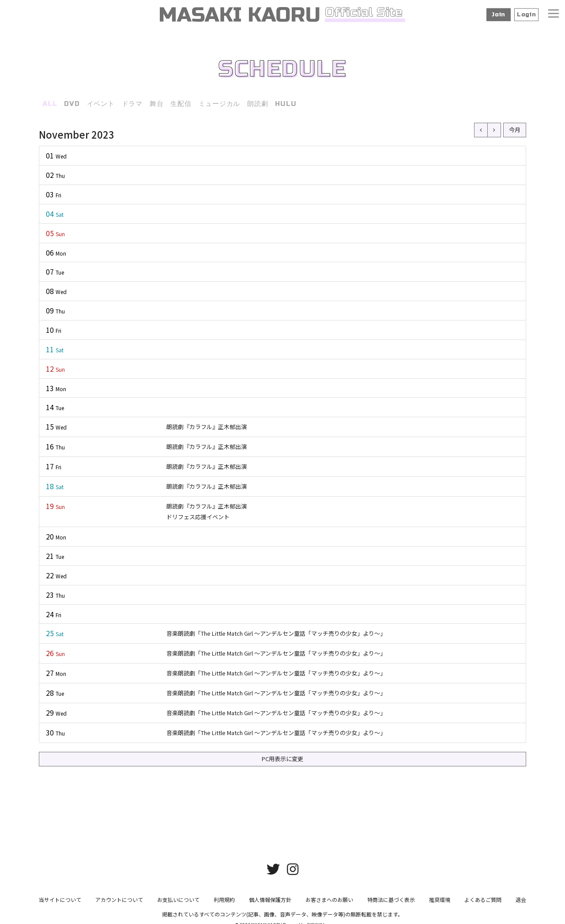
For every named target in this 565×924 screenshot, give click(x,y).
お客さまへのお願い (329, 903)
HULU (286, 104)
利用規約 (224, 903)
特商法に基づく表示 (391, 903)
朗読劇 (258, 104)
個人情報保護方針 (270, 903)
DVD (72, 104)
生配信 (181, 104)
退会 (521, 903)
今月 (515, 130)
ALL (50, 104)
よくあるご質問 (483, 903)
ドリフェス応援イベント (198, 517)
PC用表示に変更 (282, 759)
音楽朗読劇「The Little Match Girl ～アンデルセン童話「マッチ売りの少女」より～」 (276, 633)
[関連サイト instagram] (293, 872)
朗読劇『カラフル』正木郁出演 (207, 427)
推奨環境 (440, 903)
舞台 (157, 104)
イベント (101, 104)
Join (499, 15)
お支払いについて (178, 903)
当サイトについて (60, 903)
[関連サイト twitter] (273, 872)
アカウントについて (119, 903)
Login (526, 15)
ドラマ (132, 104)
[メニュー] (554, 15)
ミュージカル (220, 104)
